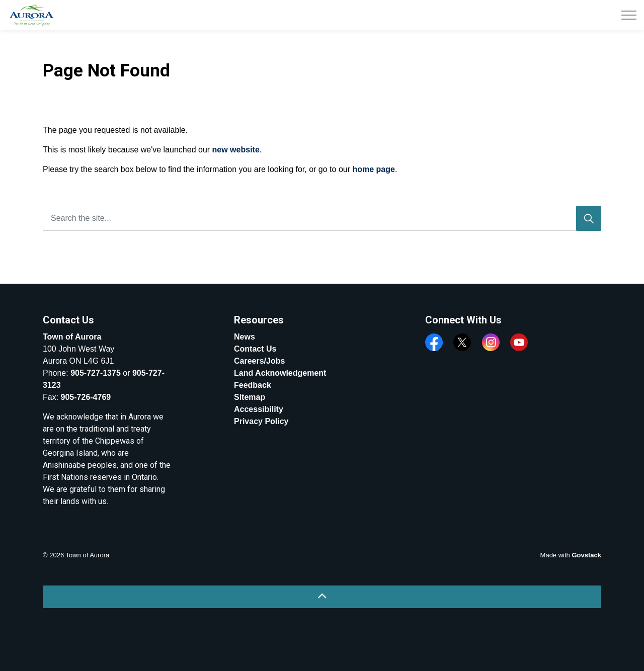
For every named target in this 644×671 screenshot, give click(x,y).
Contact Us (255, 349)
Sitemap (250, 397)
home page (373, 169)
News (245, 337)
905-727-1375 (96, 373)
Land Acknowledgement (280, 373)
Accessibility (259, 409)
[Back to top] (322, 597)
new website (236, 150)
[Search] (589, 218)
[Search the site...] (322, 218)
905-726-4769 (86, 397)
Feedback (253, 385)
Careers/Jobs (259, 361)
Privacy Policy (261, 421)
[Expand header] (629, 15)
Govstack (586, 555)
